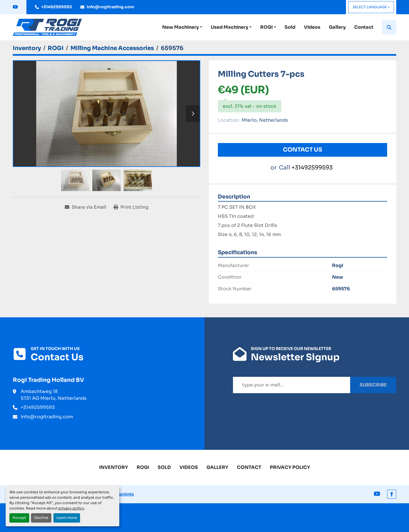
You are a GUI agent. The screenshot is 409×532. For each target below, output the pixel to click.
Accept (19, 518)
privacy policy (71, 508)
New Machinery (180, 27)
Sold (290, 27)
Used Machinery (229, 27)
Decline (41, 518)
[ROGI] (56, 48)
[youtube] (15, 7)
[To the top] (392, 494)
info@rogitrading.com (110, 7)
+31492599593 (57, 7)
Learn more (67, 518)
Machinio (124, 494)
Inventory (114, 467)
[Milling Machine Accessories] (112, 48)
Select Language (370, 7)
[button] (182, 27)
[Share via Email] (85, 207)
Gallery (337, 27)
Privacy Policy (290, 467)
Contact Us (302, 150)
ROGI (266, 27)
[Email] (292, 385)
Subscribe (373, 385)
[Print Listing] (131, 207)
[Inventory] (27, 48)
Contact (364, 27)
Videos (312, 27)
